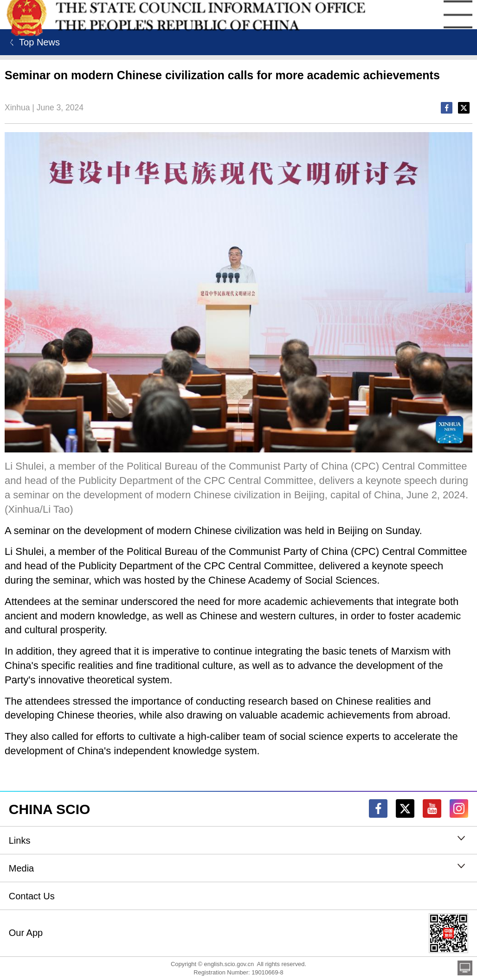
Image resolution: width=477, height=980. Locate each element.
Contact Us (32, 896)
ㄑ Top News (32, 42)
